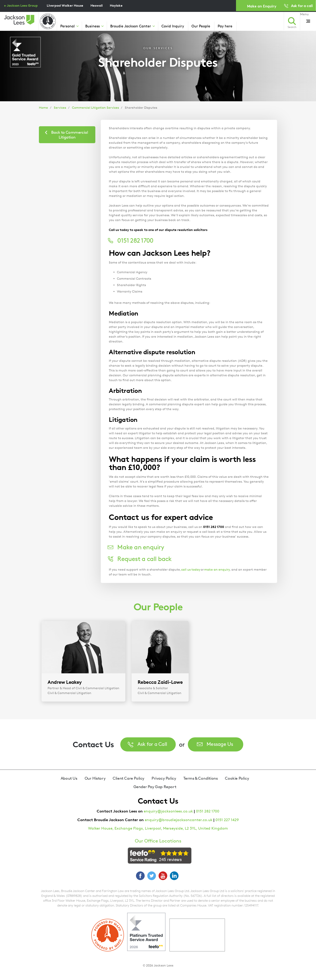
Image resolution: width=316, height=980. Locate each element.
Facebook (140, 876)
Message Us (220, 744)
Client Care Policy (128, 778)
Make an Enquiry (262, 6)
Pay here (225, 26)
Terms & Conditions (201, 778)
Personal (68, 26)
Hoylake (116, 5)
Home (43, 108)
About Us (69, 778)
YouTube (163, 876)
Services (60, 108)
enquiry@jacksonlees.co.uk (168, 811)
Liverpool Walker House (65, 5)
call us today (191, 570)
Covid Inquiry (173, 26)
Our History (95, 778)
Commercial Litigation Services (95, 108)
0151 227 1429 (227, 820)
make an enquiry (217, 570)
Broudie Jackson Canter (131, 26)
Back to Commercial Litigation (70, 135)
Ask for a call (302, 6)
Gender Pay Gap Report (155, 787)
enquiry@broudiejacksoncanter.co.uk (179, 820)
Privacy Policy (164, 778)
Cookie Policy (237, 778)
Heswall (97, 5)
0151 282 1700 (208, 811)
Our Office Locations (158, 841)
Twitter (152, 876)
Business (93, 26)
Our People (201, 26)
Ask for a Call (152, 744)
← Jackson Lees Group (21, 5)
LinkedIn (174, 876)
